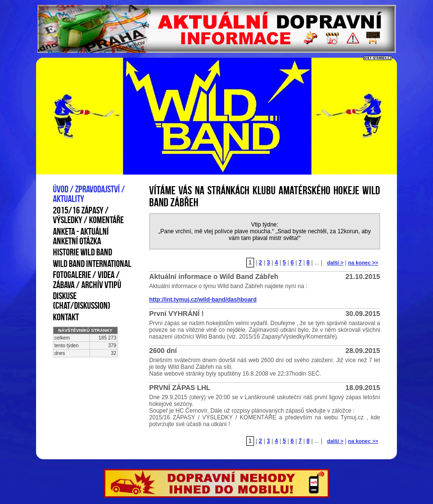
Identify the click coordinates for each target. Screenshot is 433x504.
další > (335, 263)
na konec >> (363, 263)
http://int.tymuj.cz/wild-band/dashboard (203, 300)
